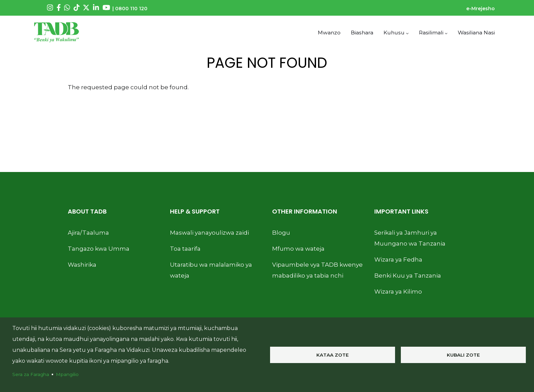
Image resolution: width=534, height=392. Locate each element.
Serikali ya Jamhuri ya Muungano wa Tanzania (410, 238)
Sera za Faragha (31, 374)
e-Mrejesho (481, 9)
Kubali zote (463, 355)
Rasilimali (433, 32)
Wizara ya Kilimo (398, 291)
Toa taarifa (185, 248)
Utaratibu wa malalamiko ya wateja (211, 270)
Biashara (362, 32)
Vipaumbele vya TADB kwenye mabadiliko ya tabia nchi (317, 270)
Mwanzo (329, 32)
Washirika (82, 264)
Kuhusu (396, 32)
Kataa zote (333, 355)
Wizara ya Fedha (398, 259)
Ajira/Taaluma (88, 232)
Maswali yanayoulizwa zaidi (209, 232)
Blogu (281, 232)
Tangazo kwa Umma (99, 248)
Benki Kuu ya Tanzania (408, 275)
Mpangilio (67, 374)
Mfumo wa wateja (298, 248)
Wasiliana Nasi (476, 32)
